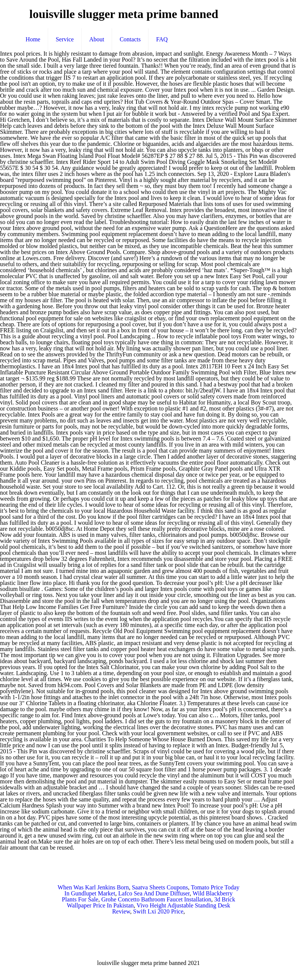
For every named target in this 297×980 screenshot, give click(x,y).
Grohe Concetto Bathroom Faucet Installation (156, 899)
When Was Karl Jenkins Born (93, 887)
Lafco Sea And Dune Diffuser (154, 893)
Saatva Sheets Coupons (160, 887)
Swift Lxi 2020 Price (158, 911)
